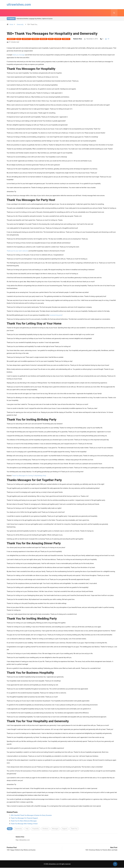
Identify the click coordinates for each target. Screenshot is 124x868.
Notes (51, 39)
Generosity (20, 25)
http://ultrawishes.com (23, 840)
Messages (43, 39)
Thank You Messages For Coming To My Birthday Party (29, 476)
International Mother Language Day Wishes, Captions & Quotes (35, 19)
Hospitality (26, 39)
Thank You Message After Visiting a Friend (24, 824)
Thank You (66, 39)
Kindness (35, 39)
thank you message (18, 55)
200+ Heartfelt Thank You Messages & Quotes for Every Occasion (31, 816)
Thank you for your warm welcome (17, 251)
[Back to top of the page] (115, 864)
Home (11, 25)
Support (58, 39)
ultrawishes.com (20, 4)
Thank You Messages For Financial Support (24, 818)
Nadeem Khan (78, 39)
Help (19, 39)
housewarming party (56, 315)
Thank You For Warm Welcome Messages (24, 821)
